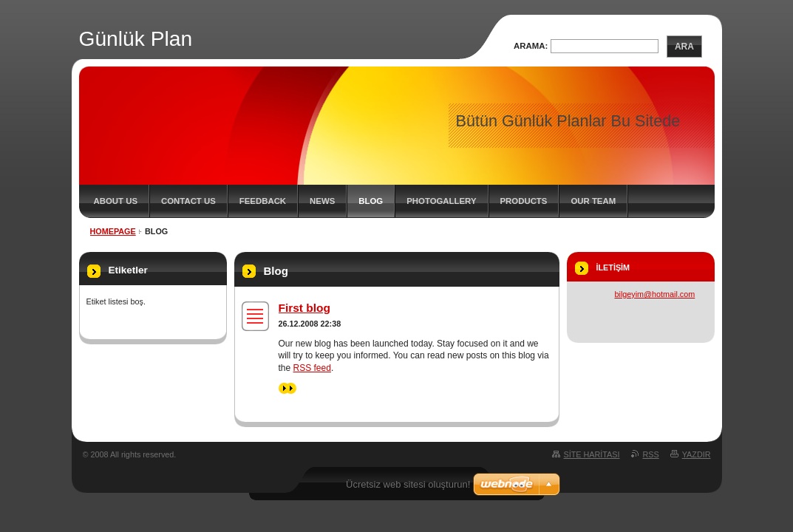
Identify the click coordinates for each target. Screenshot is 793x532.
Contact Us (188, 201)
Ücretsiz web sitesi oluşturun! (408, 484)
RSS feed (312, 368)
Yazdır (697, 454)
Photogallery (441, 201)
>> (287, 388)
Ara (684, 47)
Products (524, 201)
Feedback (263, 201)
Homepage (113, 231)
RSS (651, 454)
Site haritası (592, 454)
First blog (304, 308)
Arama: (531, 46)
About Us (116, 201)
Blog (371, 201)
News (322, 201)
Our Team (593, 201)
